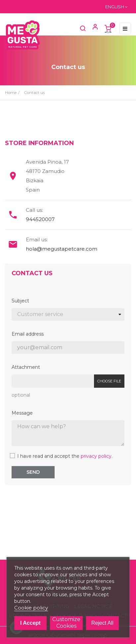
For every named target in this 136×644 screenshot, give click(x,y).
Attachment (26, 367)
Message (22, 413)
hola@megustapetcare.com (62, 249)
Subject (20, 301)
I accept (30, 623)
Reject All (102, 623)
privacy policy (96, 456)
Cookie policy (31, 608)
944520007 (40, 219)
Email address (28, 334)
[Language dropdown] (116, 7)
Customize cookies (66, 623)
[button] (92, 28)
